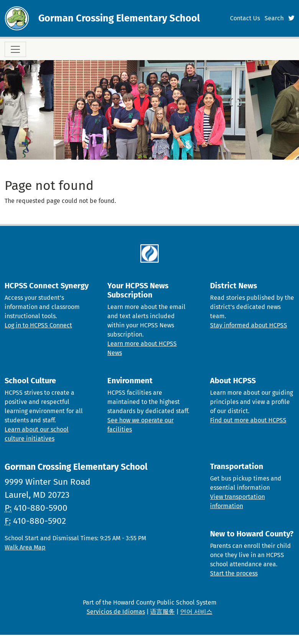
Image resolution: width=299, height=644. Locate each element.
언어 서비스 (196, 612)
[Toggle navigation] (15, 49)
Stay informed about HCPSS (249, 325)
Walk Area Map (25, 547)
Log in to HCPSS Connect (38, 325)
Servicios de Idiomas (116, 612)
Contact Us (245, 18)
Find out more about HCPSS (248, 420)
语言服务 (163, 612)
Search (274, 18)
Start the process (234, 573)
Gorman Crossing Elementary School (119, 18)
